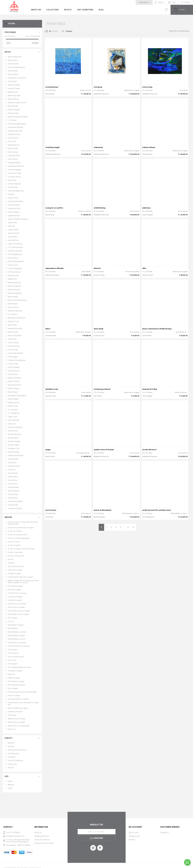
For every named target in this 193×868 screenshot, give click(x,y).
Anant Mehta (13, 71)
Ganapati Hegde (14, 163)
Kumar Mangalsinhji (16, 261)
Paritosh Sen (13, 350)
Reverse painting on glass (18, 708)
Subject (9, 738)
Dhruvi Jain (12, 141)
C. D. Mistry (12, 120)
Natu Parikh (12, 325)
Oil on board (13, 650)
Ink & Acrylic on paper (16, 607)
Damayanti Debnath (15, 127)
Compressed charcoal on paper (20, 577)
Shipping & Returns (42, 836)
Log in (174, 2)
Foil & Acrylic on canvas (17, 593)
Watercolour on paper (16, 722)
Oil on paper (12, 664)
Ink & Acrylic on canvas (17, 604)
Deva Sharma (13, 138)
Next (128, 527)
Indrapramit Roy (14, 208)
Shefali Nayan (13, 438)
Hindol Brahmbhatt (15, 201)
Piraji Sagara (13, 357)
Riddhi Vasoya (13, 403)
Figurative (12, 757)
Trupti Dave (12, 463)
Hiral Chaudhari (14, 205)
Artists (68, 10)
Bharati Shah (13, 106)
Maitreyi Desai (13, 276)
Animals (11, 746)
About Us (38, 833)
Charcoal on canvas (16, 566)
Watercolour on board (17, 719)
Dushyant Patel (14, 156)
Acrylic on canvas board (17, 535)
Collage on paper (14, 573)
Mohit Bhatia (13, 304)
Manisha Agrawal (15, 293)
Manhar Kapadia (14, 286)
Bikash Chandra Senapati (18, 117)
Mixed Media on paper (16, 635)
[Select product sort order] (71, 31)
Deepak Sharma (14, 134)
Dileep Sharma (13, 145)
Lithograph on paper (16, 625)
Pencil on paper (14, 695)
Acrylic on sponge (15, 552)
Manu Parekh (13, 297)
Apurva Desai (13, 74)
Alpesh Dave (13, 60)
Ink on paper (13, 618)
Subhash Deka (13, 452)
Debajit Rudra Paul (15, 131)
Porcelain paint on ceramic (18, 699)
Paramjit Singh (14, 346)
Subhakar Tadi (13, 448)
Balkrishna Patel (14, 96)
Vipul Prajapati (13, 491)
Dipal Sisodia (13, 148)
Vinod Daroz (13, 480)
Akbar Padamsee (15, 57)
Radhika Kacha (14, 371)
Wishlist (132, 840)
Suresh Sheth (13, 459)
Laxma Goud (13, 265)
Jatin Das (11, 226)
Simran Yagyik (13, 445)
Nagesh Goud (13, 321)
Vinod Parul (12, 484)
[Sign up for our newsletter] (97, 832)
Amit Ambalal (13, 64)
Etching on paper (14, 590)
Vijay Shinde (12, 473)
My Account (134, 833)
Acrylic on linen (14, 542)
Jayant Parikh (13, 230)
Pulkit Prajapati (14, 367)
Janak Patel (12, 223)
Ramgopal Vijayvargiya (17, 395)
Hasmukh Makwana (16, 191)
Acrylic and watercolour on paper (21, 528)
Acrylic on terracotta (16, 556)
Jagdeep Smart (14, 216)
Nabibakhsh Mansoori (17, 318)
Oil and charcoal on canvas (19, 646)
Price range (10, 32)
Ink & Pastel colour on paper (19, 611)
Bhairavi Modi (13, 99)
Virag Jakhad (13, 494)
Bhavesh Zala (13, 113)
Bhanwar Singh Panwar (17, 103)
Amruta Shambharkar (16, 67)
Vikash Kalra (13, 477)
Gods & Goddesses (15, 760)
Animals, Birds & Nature (17, 750)
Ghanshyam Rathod (16, 166)
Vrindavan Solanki (15, 508)
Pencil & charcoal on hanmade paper (22, 692)
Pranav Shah (13, 364)
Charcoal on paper (15, 570)
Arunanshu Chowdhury (17, 78)
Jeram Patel (12, 237)
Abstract (11, 743)
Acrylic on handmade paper (19, 538)
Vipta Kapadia (13, 487)
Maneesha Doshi (14, 283)
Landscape (12, 764)
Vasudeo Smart (14, 466)
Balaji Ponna (13, 92)
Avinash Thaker (14, 88)
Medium (8, 517)
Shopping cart (134, 836)
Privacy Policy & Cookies (44, 843)
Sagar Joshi (12, 417)
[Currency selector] (144, 2)
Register (161, 2)
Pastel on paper (14, 678)
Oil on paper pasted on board (19, 667)
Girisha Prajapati (14, 170)
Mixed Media (13, 628)
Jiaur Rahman (13, 240)
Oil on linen (12, 660)
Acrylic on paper (14, 545)
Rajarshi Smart (14, 381)
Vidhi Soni (12, 470)
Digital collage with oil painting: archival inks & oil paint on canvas (23, 582)
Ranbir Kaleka (13, 399)
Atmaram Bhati (14, 85)
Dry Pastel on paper (15, 586)
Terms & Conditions (42, 840)
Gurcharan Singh (14, 173)
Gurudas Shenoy (14, 177)
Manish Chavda (14, 290)
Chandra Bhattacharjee (17, 124)
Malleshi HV (12, 279)
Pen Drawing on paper (16, 685)
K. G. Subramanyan (15, 247)
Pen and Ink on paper (16, 681)
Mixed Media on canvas (17, 632)
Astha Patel (12, 81)
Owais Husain (13, 343)
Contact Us (164, 833)
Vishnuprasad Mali (15, 501)
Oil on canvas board (16, 657)
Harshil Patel (13, 187)
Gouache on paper (15, 597)
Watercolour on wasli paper (19, 726)
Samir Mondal (13, 420)
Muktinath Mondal (15, 311)
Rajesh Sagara (14, 388)
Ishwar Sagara (14, 212)
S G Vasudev (13, 410)
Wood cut (12, 729)
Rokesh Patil (13, 406)
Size (7, 776)
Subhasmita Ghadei (16, 455)
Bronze (11, 559)
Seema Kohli (13, 431)
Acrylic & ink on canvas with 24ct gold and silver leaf (23, 523)
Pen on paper (13, 688)
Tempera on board (15, 712)
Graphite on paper (15, 600)
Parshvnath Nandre (15, 353)
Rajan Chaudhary (15, 378)
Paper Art (11, 674)
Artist (8, 52)
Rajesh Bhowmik (14, 385)
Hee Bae (11, 194)
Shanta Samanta (14, 434)
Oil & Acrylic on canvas (17, 643)
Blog (101, 10)
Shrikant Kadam (14, 441)
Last (133, 527)
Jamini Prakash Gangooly (18, 219)
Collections (52, 10)
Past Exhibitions (85, 10)
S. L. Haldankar (14, 413)
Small (10, 788)
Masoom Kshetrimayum (17, 300)
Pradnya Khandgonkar (17, 360)
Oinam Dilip (12, 339)
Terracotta (12, 715)
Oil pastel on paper (15, 671)
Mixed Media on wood (16, 639)
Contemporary (14, 753)
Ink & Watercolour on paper (18, 614)
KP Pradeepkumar (15, 254)
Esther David (13, 159)
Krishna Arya (13, 258)
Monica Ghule (13, 307)
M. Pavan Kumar (14, 272)
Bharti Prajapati (14, 110)
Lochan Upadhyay (15, 268)
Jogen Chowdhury (15, 244)
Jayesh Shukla (13, 233)
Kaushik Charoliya (15, 251)
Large (10, 781)
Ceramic (11, 563)
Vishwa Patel (13, 505)
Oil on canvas (13, 653)
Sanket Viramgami (15, 427)
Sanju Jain (12, 424)
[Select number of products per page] (48, 31)
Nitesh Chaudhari (15, 336)
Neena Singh (13, 332)
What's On (36, 10)
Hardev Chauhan (14, 184)
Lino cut (11, 621)
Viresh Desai (13, 498)
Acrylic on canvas (15, 531)
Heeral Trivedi (13, 198)
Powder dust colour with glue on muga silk (23, 704)
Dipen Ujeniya (13, 152)
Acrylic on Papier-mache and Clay (21, 549)
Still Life (11, 768)
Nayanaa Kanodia (15, 328)
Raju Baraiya (13, 392)
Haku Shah (12, 180)
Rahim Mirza (13, 374)
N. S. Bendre (12, 314)
